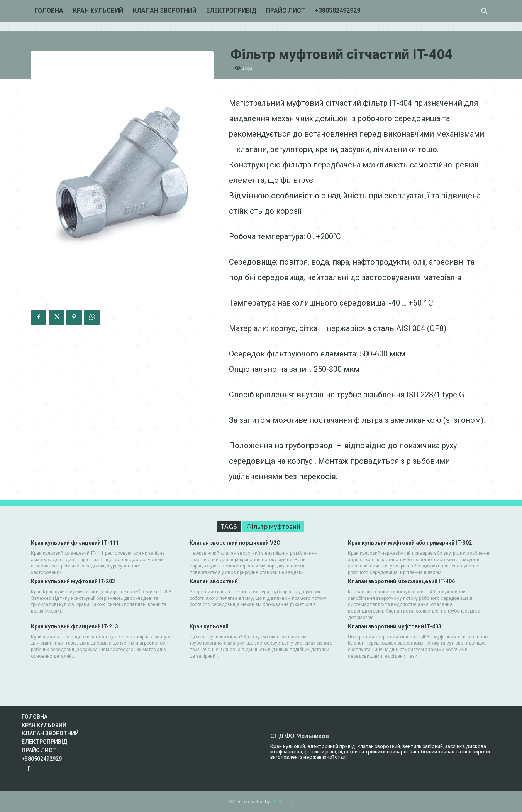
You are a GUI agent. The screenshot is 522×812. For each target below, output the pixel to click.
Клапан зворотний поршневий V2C (235, 543)
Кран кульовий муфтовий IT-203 (73, 581)
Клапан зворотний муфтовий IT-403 (395, 626)
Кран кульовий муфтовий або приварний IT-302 (410, 543)
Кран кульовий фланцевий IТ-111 (75, 543)
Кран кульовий (209, 626)
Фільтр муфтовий (273, 527)
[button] (484, 11)
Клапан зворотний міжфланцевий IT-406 (401, 581)
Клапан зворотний (214, 581)
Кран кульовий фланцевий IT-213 (75, 626)
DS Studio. (282, 802)
